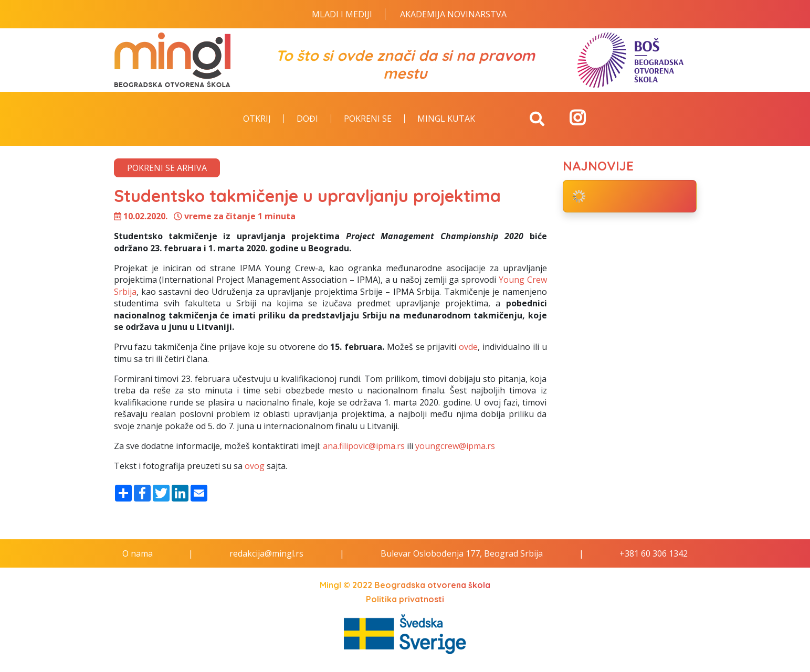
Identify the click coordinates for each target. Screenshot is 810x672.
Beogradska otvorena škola (432, 585)
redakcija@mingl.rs (266, 553)
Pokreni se (368, 119)
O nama (138, 553)
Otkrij (257, 119)
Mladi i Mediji (342, 14)
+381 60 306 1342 (654, 553)
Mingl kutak (446, 119)
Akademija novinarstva (453, 14)
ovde (468, 347)
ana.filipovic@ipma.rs (364, 446)
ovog (255, 466)
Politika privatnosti (405, 599)
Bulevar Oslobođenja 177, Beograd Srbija (462, 553)
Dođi (307, 119)
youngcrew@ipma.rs (455, 446)
